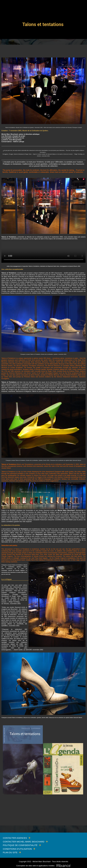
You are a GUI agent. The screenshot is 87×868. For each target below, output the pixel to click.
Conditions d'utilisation (17, 849)
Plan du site (10, 852)
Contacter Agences (15, 838)
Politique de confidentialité (20, 845)
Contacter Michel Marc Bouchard (24, 842)
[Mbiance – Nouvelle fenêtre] (64, 866)
